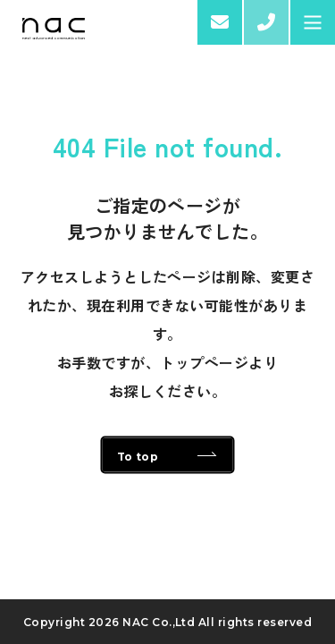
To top (138, 457)
